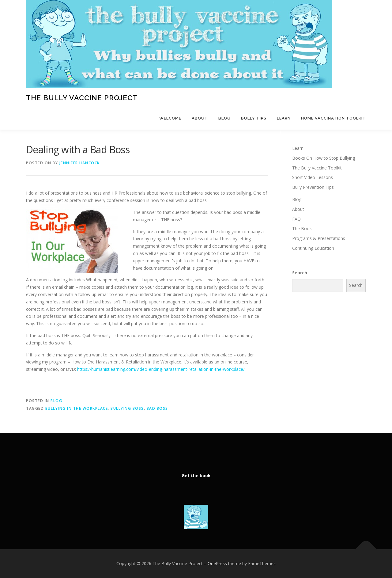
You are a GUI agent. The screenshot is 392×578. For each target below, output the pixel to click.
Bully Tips (254, 118)
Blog (224, 118)
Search (300, 273)
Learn (284, 118)
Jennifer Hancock (80, 163)
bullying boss (127, 408)
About (200, 118)
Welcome (170, 118)
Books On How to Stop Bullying (324, 158)
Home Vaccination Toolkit (334, 118)
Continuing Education (313, 248)
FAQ (296, 219)
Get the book (196, 475)
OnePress (217, 563)
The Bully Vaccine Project (82, 98)
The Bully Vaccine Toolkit (317, 168)
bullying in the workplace (77, 408)
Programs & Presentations (319, 238)
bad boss (157, 408)
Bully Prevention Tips (313, 187)
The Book (302, 228)
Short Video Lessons (313, 177)
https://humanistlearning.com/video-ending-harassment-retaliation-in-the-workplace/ (161, 369)
